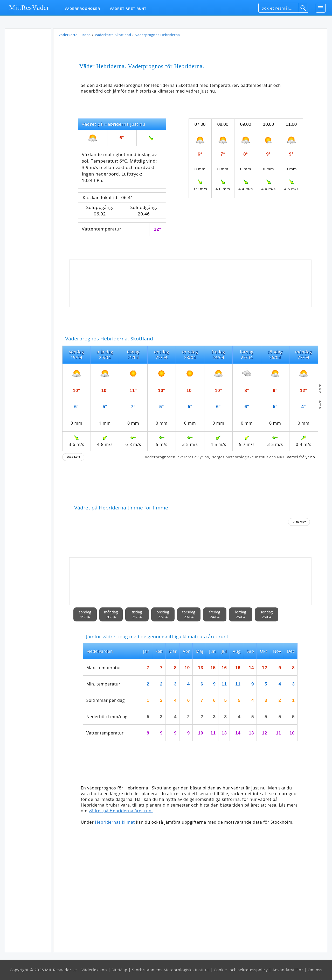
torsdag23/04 (189, 614)
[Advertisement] (28, 109)
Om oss (315, 970)
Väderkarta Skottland (113, 35)
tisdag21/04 (137, 614)
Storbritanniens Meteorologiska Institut (171, 970)
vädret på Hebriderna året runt (121, 811)
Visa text (74, 457)
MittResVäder (29, 8)
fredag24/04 (215, 614)
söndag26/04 (267, 614)
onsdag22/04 (163, 614)
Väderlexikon (94, 970)
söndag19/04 (85, 614)
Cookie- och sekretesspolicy (241, 970)
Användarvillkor (288, 970)
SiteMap (119, 970)
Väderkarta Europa (75, 35)
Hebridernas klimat (115, 822)
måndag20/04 (111, 614)
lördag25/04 (241, 614)
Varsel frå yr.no (301, 457)
